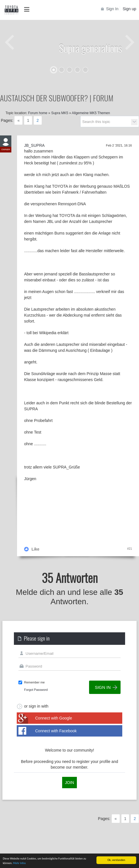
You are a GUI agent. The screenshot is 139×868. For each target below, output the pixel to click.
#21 (129, 549)
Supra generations (90, 48)
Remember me (34, 682)
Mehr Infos (19, 863)
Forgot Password (36, 690)
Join (69, 783)
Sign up (129, 9)
